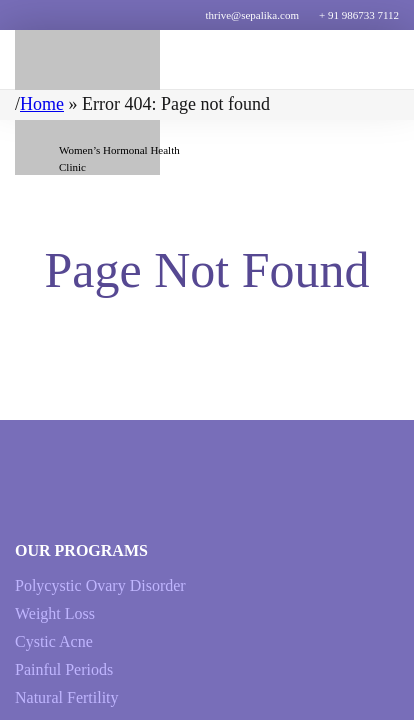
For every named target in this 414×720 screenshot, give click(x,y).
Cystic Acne (54, 641)
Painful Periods (64, 669)
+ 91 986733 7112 (359, 15)
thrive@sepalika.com (252, 15)
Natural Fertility (67, 697)
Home (42, 104)
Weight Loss (55, 613)
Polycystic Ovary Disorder (100, 585)
